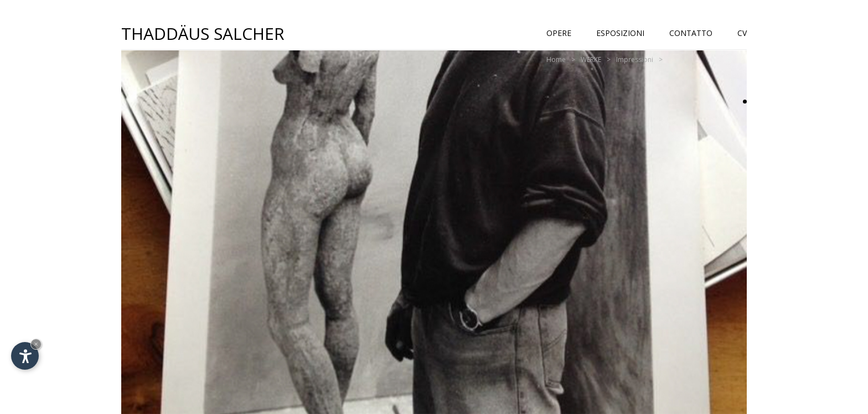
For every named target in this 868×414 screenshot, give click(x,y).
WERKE (591, 59)
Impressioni (635, 59)
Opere (559, 33)
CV (742, 33)
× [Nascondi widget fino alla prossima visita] (36, 344)
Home (556, 59)
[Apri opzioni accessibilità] (25, 356)
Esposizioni (620, 33)
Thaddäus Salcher (203, 33)
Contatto (691, 33)
